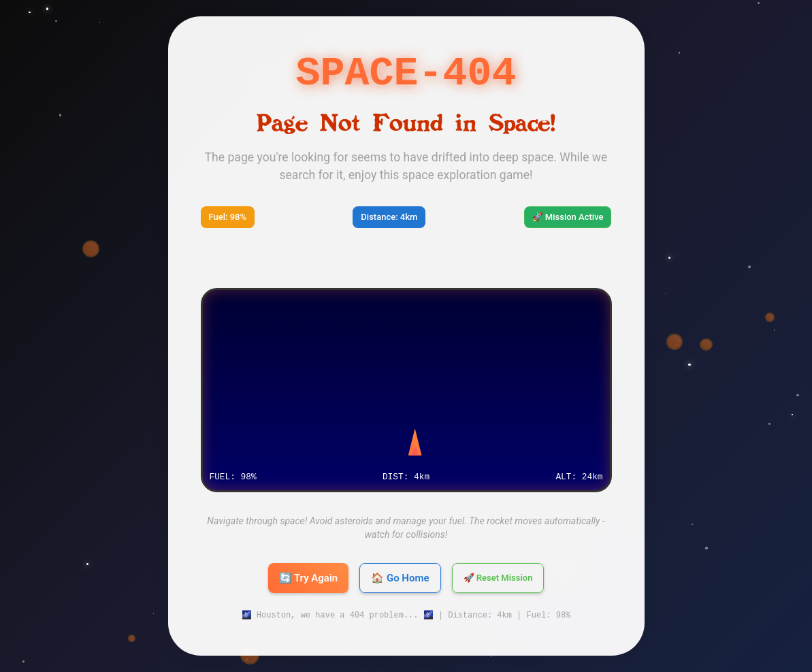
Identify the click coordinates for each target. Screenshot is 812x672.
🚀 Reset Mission (498, 578)
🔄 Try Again (309, 578)
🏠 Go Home (400, 578)
